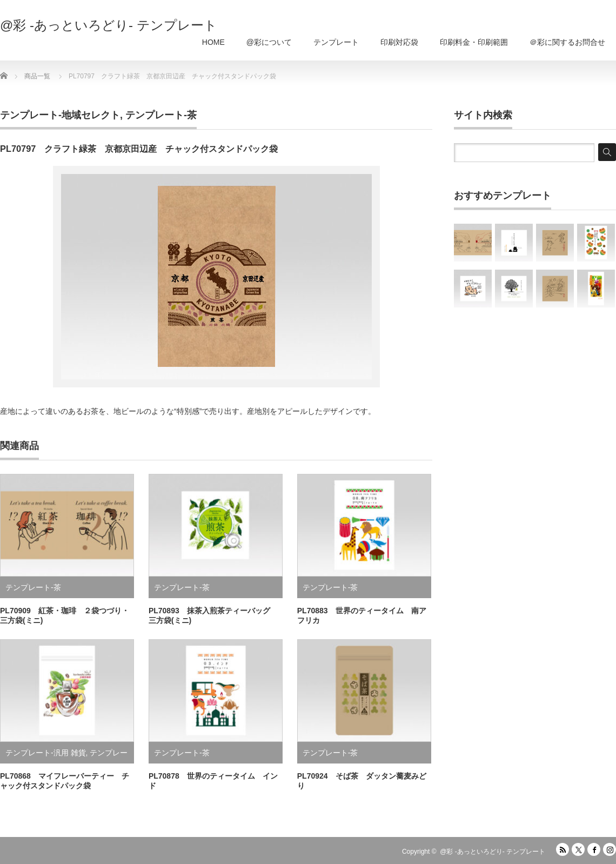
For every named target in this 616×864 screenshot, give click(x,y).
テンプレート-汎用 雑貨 (46, 753)
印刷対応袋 (399, 42)
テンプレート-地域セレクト (60, 115)
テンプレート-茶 (161, 115)
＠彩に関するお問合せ (567, 42)
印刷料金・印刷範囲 (474, 42)
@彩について (269, 42)
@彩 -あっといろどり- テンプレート (109, 25)
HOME (213, 42)
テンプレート (336, 42)
